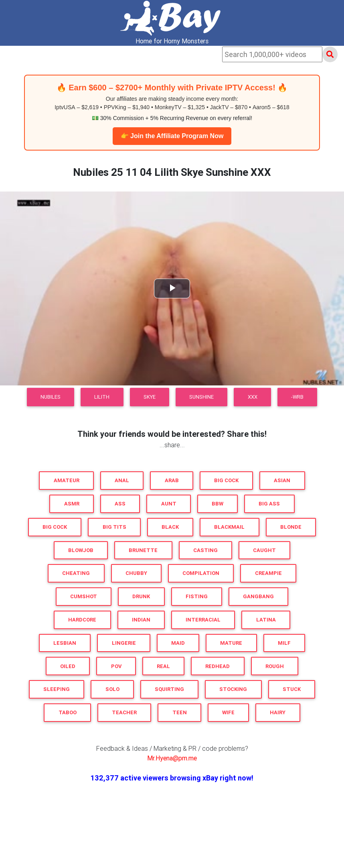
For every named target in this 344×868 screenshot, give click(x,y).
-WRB (297, 397)
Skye (150, 397)
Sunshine (201, 397)
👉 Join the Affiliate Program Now (172, 136)
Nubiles (51, 397)
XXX (253, 397)
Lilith (102, 397)
